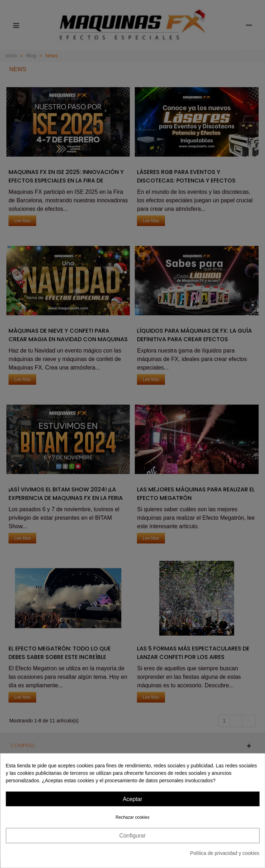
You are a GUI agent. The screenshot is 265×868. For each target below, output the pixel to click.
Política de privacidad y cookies (225, 853)
